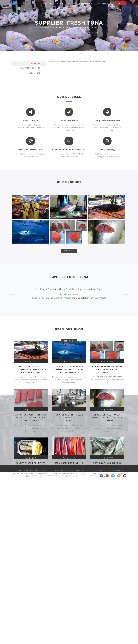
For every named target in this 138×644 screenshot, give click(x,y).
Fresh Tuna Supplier (66, 3)
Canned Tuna (86, 3)
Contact (121, 3)
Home (36, 3)
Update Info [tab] (34, 73)
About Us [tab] (36, 63)
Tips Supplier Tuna (75, 303)
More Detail (102, 62)
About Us (48, 3)
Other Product (103, 3)
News (75, 294)
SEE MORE (69, 254)
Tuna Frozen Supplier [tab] (30, 68)
